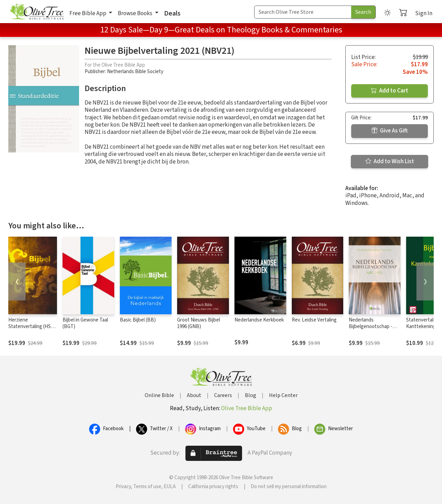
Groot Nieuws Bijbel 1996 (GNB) (199, 323)
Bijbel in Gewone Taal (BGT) (85, 323)
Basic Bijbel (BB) (138, 320)
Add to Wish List (390, 161)
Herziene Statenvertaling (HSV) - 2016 (32, 327)
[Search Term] (303, 12)
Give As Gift (390, 131)
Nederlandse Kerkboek (259, 320)
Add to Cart (390, 91)
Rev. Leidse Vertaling (314, 320)
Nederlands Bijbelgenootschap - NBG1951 (371, 327)
